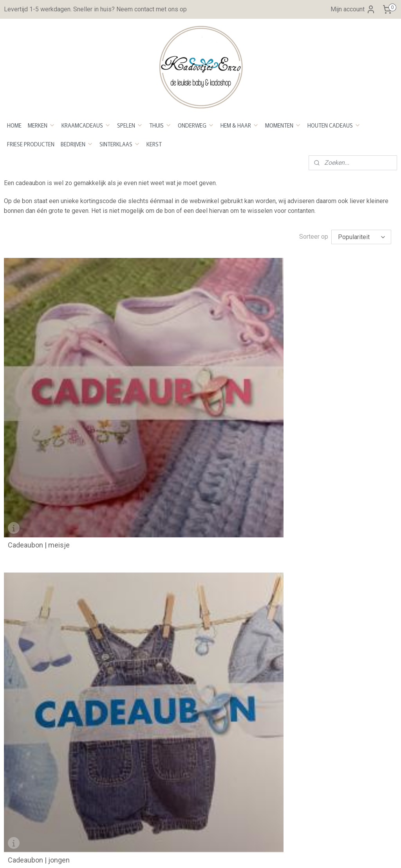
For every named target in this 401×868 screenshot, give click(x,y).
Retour (146, 502)
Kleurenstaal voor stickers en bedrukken (59, 708)
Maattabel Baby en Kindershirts (48, 728)
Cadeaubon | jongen (172, 391)
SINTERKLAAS (120, 144)
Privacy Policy (157, 532)
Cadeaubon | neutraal (308, 391)
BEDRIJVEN (77, 144)
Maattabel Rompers (31, 738)
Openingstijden (158, 542)
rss (190, 854)
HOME (14, 125)
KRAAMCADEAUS (86, 125)
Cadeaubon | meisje (39, 391)
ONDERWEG (196, 125)
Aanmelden (159, 718)
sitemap (174, 854)
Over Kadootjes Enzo (33, 556)
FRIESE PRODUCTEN (31, 144)
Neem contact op (27, 565)
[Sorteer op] (361, 237)
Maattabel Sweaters (32, 748)
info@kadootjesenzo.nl (52, 587)
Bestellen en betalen (166, 472)
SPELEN (130, 125)
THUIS (160, 125)
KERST (154, 144)
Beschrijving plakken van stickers (49, 698)
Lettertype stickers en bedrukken (49, 718)
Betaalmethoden (160, 482)
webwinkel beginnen (218, 854)
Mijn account (353, 9)
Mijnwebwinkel (284, 854)
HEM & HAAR (240, 125)
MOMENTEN (283, 125)
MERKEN (42, 125)
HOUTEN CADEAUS (334, 125)
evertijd (151, 492)
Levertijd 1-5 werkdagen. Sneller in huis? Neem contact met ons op (95, 9)
